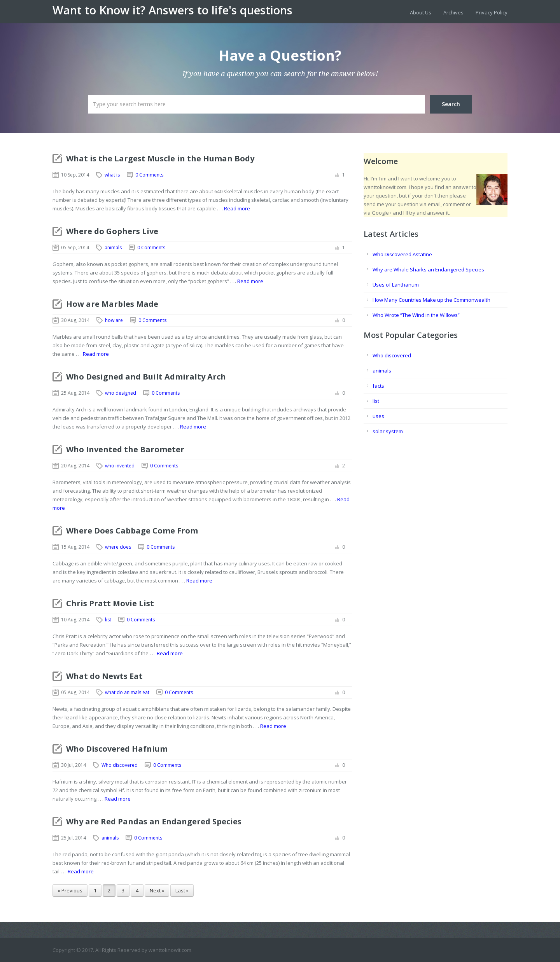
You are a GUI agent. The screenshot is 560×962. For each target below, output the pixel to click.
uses (378, 416)
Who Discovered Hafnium (117, 749)
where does (118, 547)
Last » (182, 890)
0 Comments (149, 175)
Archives (453, 12)
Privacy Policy (492, 12)
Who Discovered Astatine (402, 254)
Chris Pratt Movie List (110, 603)
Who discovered (120, 765)
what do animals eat (127, 692)
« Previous (70, 890)
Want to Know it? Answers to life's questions (172, 10)
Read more (237, 208)
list (108, 620)
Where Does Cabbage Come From (132, 531)
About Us (421, 12)
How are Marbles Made (112, 304)
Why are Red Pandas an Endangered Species (154, 821)
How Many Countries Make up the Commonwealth (431, 300)
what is (112, 175)
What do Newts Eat (104, 676)
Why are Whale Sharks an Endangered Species (428, 269)
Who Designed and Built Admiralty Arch (146, 377)
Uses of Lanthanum (396, 285)
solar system (388, 431)
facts (378, 386)
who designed (121, 393)
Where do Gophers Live (112, 231)
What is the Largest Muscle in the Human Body (160, 158)
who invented (120, 466)
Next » (157, 890)
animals (113, 247)
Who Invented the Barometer (125, 449)
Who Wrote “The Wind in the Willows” (416, 315)
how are (114, 320)
